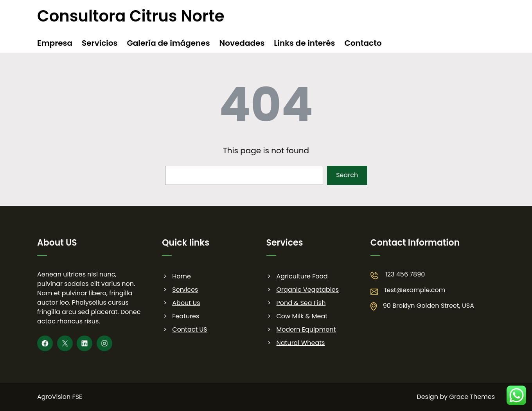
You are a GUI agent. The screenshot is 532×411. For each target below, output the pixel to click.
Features (186, 316)
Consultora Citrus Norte (131, 16)
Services (185, 290)
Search (347, 175)
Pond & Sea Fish (301, 303)
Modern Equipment (306, 329)
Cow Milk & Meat (302, 316)
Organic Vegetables (308, 290)
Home (182, 276)
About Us (186, 303)
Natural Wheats (301, 343)
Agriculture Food (302, 276)
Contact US (190, 329)
